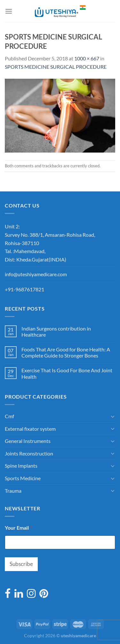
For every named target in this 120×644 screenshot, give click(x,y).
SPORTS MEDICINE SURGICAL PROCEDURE (56, 67)
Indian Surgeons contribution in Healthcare (56, 331)
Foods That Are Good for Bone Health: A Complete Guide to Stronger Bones (66, 352)
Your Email (18, 528)
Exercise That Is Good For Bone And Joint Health (67, 373)
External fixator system (30, 429)
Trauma (13, 491)
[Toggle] (113, 416)
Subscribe (21, 564)
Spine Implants (21, 466)
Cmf (9, 416)
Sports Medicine (23, 478)
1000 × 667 (87, 58)
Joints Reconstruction (29, 453)
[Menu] (9, 11)
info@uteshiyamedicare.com (36, 274)
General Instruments (28, 441)
